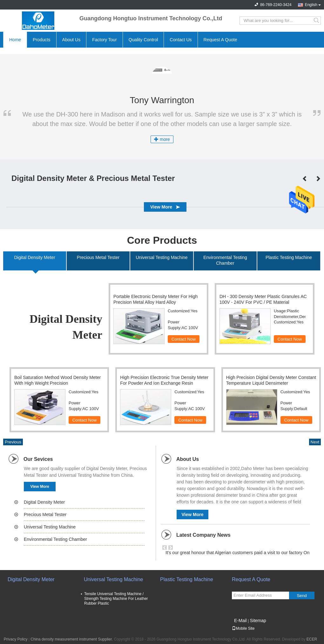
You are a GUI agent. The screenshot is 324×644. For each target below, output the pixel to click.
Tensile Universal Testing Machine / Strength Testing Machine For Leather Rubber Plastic (116, 599)
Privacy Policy (16, 639)
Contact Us (181, 40)
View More (40, 487)
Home (15, 40)
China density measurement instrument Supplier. (72, 639)
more (162, 139)
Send (302, 596)
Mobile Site (243, 628)
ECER (312, 639)
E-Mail (240, 621)
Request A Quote (220, 40)
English (311, 5)
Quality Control (143, 40)
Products (41, 40)
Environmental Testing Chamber (55, 539)
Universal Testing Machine (50, 527)
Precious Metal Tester (45, 515)
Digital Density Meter (44, 502)
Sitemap (258, 621)
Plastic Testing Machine (187, 579)
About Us (71, 40)
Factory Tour (105, 40)
